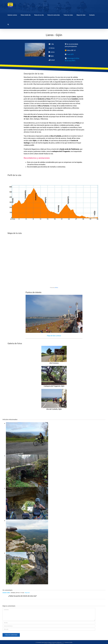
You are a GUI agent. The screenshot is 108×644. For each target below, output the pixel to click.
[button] (8, 24)
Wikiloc (57, 288)
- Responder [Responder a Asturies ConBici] (27, 593)
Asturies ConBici (6, 593)
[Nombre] (49, 623)
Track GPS (70, 54)
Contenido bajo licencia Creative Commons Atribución (49, 642)
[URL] (49, 629)
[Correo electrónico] (49, 626)
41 (75, 50)
